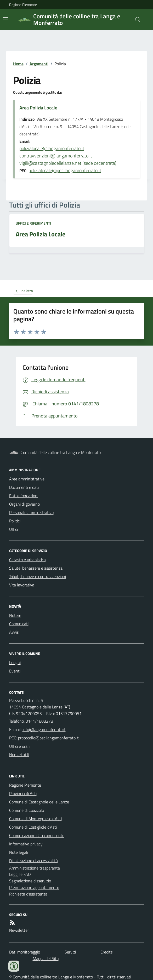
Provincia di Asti (23, 793)
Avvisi (14, 632)
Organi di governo (24, 504)
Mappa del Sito (46, 958)
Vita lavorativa (22, 585)
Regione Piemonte (23, 5)
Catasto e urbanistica (27, 560)
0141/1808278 (39, 721)
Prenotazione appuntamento (34, 887)
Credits (106, 952)
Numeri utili (19, 755)
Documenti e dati (24, 487)
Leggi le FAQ (20, 874)
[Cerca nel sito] (135, 20)
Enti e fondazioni (24, 496)
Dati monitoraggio (25, 952)
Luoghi (15, 663)
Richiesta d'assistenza (28, 894)
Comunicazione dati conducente (37, 835)
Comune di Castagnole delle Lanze (39, 802)
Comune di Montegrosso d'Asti (35, 819)
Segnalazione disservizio (30, 881)
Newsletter (19, 930)
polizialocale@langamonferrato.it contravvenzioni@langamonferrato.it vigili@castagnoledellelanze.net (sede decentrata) (68, 156)
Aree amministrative (27, 479)
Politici (15, 521)
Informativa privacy (26, 844)
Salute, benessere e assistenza (36, 568)
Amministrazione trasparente (35, 868)
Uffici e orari (19, 746)
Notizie (15, 615)
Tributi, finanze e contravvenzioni (38, 576)
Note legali (19, 852)
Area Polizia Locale (38, 108)
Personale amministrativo (31, 512)
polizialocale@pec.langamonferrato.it (65, 170)
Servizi (70, 952)
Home (18, 64)
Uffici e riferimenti (33, 223)
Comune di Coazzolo (27, 810)
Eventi (15, 671)
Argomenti (39, 64)
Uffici (13, 529)
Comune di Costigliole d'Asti (33, 827)
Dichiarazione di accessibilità (33, 861)
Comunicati (19, 624)
